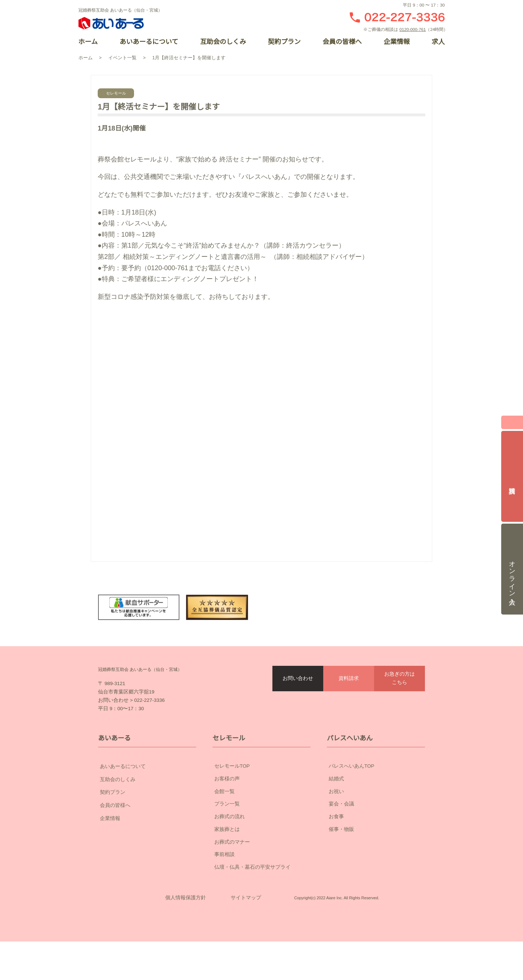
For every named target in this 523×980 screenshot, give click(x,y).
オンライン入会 (512, 564)
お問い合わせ (298, 679)
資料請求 (349, 679)
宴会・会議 (341, 820)
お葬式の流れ (230, 833)
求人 (438, 42)
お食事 (336, 833)
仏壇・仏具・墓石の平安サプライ (252, 884)
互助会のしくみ (223, 42)
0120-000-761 (414, 29)
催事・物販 (341, 845)
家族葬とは (227, 845)
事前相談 (224, 871)
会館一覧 (224, 808)
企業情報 (397, 42)
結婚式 (336, 795)
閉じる (512, 420)
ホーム (88, 42)
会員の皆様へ (342, 42)
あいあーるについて (149, 42)
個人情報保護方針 (186, 925)
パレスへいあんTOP (352, 783)
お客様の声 (227, 795)
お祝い (336, 808)
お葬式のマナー (232, 858)
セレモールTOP (232, 783)
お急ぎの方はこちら (400, 678)
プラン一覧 (227, 820)
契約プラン (284, 42)
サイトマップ (246, 925)
